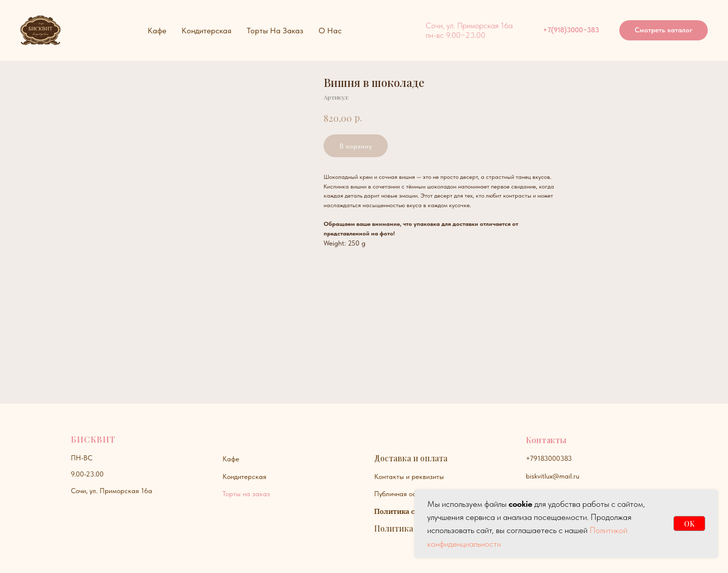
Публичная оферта (403, 494)
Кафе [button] (157, 31)
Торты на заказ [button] (275, 31)
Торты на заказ (246, 494)
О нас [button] (330, 31)
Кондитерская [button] (207, 31)
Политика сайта (403, 511)
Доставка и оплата (411, 458)
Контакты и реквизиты (409, 476)
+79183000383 (549, 458)
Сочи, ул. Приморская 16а (111, 491)
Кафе (231, 459)
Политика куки (404, 528)
